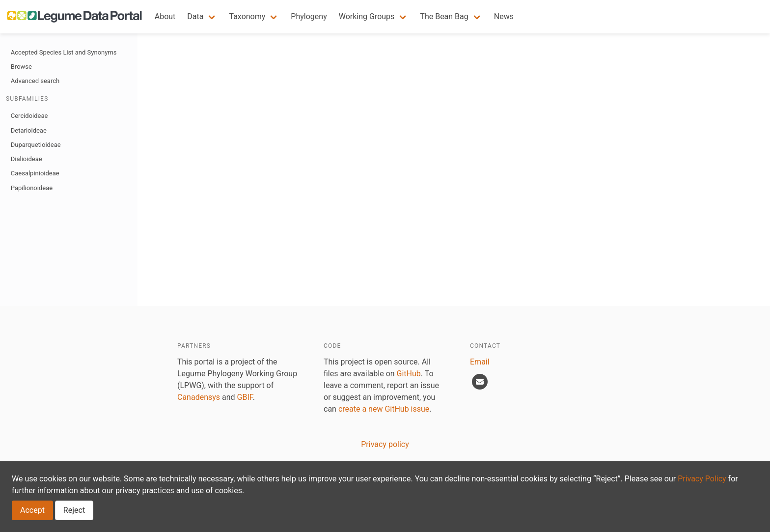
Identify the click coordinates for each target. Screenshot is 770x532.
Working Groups (367, 16)
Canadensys (199, 397)
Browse (21, 67)
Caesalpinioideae (35, 173)
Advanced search (35, 81)
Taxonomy (247, 16)
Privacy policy (385, 444)
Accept (32, 510)
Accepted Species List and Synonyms (64, 52)
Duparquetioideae (36, 145)
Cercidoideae (29, 116)
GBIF (245, 397)
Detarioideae (29, 130)
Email (480, 362)
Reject (74, 510)
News (504, 16)
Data (195, 16)
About (165, 16)
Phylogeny (309, 16)
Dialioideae (27, 159)
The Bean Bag (444, 16)
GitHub (409, 374)
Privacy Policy (702, 479)
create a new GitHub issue (384, 409)
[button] (202, 17)
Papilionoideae (32, 188)
